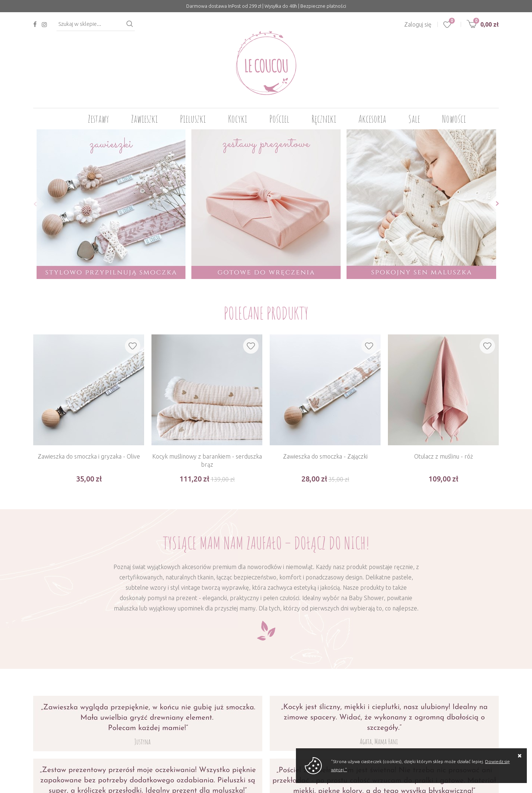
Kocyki (238, 119)
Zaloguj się (418, 24)
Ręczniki (324, 119)
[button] (33, 204)
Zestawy (98, 119)
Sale (414, 119)
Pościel (279, 119)
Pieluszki (193, 119)
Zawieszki (144, 119)
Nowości (454, 119)
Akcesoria (372, 119)
